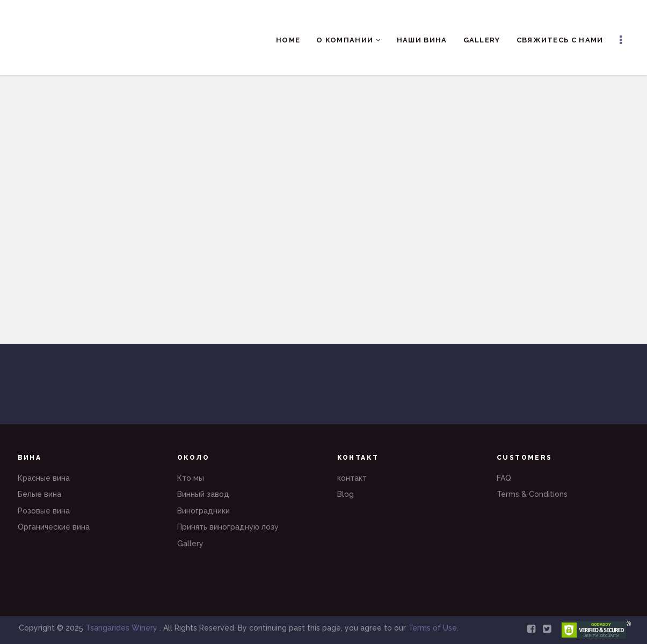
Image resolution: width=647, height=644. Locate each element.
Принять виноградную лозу (228, 527)
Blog (346, 494)
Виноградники (203, 511)
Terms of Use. (433, 628)
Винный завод (203, 494)
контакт (352, 478)
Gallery (482, 40)
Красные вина (44, 478)
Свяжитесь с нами (560, 40)
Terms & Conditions (532, 494)
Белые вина (39, 494)
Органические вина (54, 527)
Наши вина (422, 40)
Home (288, 40)
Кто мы (191, 478)
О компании (348, 40)
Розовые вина (44, 511)
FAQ (504, 478)
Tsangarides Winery (122, 628)
